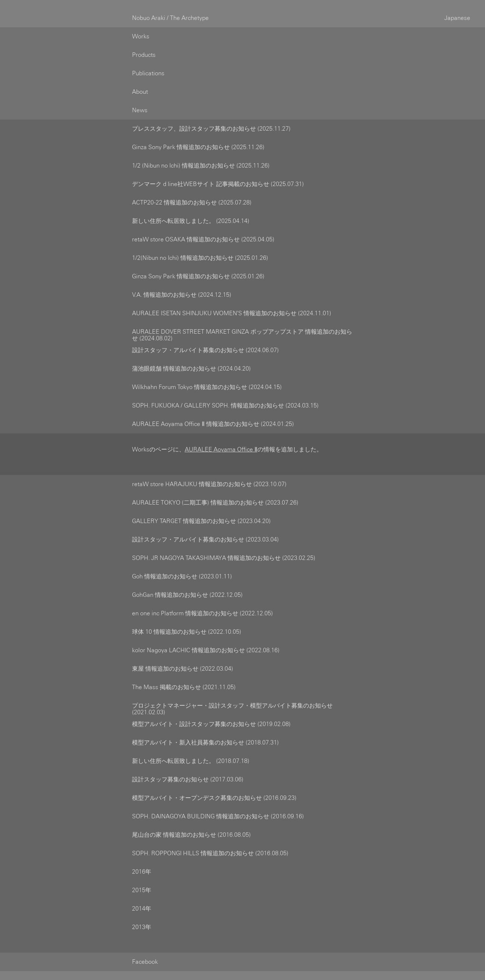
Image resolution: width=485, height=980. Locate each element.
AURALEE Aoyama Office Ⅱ (221, 441)
